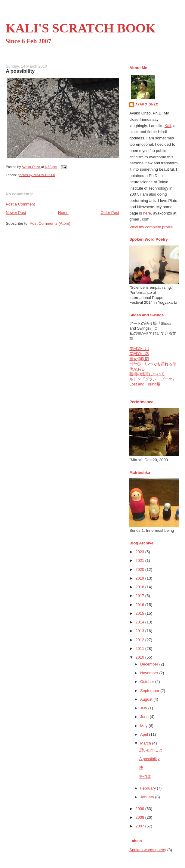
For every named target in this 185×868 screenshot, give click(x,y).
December (150, 664)
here (147, 213)
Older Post (110, 213)
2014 (140, 622)
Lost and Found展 (145, 384)
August (147, 699)
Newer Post (16, 213)
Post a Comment (20, 204)
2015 (140, 613)
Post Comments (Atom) (50, 223)
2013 (140, 631)
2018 (140, 587)
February (149, 788)
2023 (140, 552)
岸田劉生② (139, 354)
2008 (140, 817)
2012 (140, 640)
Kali (168, 126)
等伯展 (145, 777)
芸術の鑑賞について (147, 374)
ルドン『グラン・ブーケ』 (153, 379)
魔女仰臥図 (139, 359)
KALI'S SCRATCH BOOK (80, 28)
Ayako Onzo (147, 104)
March (146, 743)
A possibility (150, 759)
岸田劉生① (139, 349)
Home (63, 213)
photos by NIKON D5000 (36, 175)
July (144, 708)
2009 (140, 809)
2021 (140, 560)
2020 (140, 570)
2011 (140, 649)
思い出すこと (151, 750)
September (150, 691)
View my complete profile (151, 227)
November (150, 673)
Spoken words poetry (148, 850)
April (145, 734)
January (148, 797)
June (145, 717)
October (148, 682)
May (144, 726)
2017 (140, 596)
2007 (140, 826)
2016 (140, 605)
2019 (140, 578)
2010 (140, 657)
